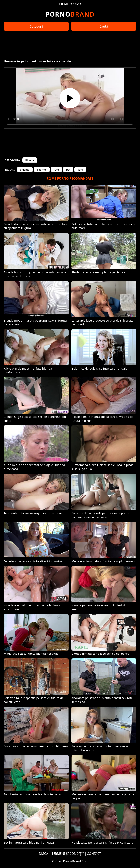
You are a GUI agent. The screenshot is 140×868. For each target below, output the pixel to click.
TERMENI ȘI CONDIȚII (68, 854)
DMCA (44, 854)
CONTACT (94, 854)
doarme (42, 170)
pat (68, 170)
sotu (80, 170)
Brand (70, 14)
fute (56, 170)
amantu (25, 170)
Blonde (30, 160)
